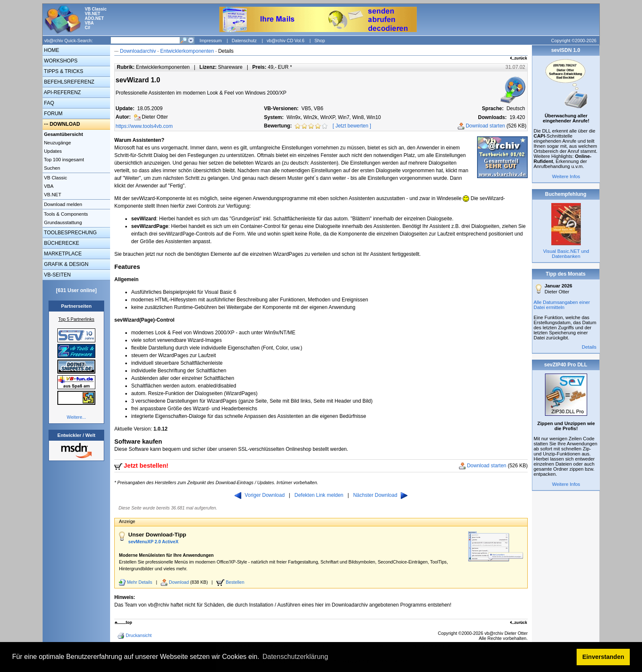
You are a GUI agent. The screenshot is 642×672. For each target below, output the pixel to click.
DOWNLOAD (65, 124)
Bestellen (235, 582)
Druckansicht (135, 636)
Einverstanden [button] (603, 657)
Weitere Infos (566, 176)
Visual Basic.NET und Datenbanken (566, 254)
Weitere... (76, 417)
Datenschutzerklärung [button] (295, 657)
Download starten (485, 126)
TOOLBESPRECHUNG (70, 233)
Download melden (62, 204)
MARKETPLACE (62, 254)
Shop (320, 41)
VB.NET (52, 195)
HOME (51, 50)
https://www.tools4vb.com (144, 126)
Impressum (211, 41)
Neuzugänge (57, 143)
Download (179, 582)
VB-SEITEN (57, 275)
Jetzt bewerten (352, 126)
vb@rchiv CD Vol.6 (286, 41)
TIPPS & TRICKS (63, 71)
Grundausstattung (62, 222)
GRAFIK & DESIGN (66, 264)
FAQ (48, 103)
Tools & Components (65, 214)
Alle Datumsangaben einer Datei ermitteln (562, 305)
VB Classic (55, 178)
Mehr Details (140, 582)
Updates (52, 151)
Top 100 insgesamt (63, 160)
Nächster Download (380, 495)
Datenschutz (244, 41)
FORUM (53, 114)
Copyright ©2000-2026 (574, 41)
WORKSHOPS (60, 61)
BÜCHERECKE (61, 243)
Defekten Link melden (319, 495)
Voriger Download (260, 495)
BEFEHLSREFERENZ (69, 82)
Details (589, 347)
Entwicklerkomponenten (187, 51)
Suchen (51, 168)
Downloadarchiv (138, 51)
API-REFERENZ (62, 92)
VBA (48, 186)
